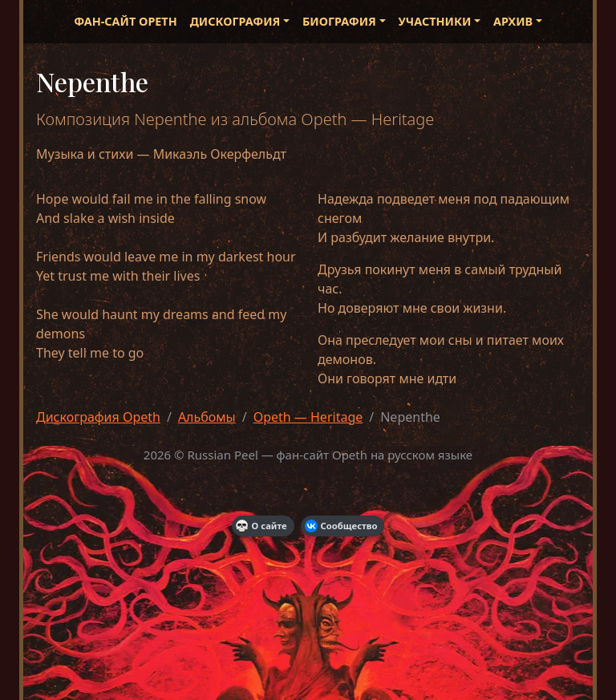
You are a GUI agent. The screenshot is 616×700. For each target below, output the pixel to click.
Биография (339, 21)
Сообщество (341, 526)
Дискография (235, 21)
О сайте (261, 526)
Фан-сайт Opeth (125, 21)
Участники (435, 21)
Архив (513, 21)
